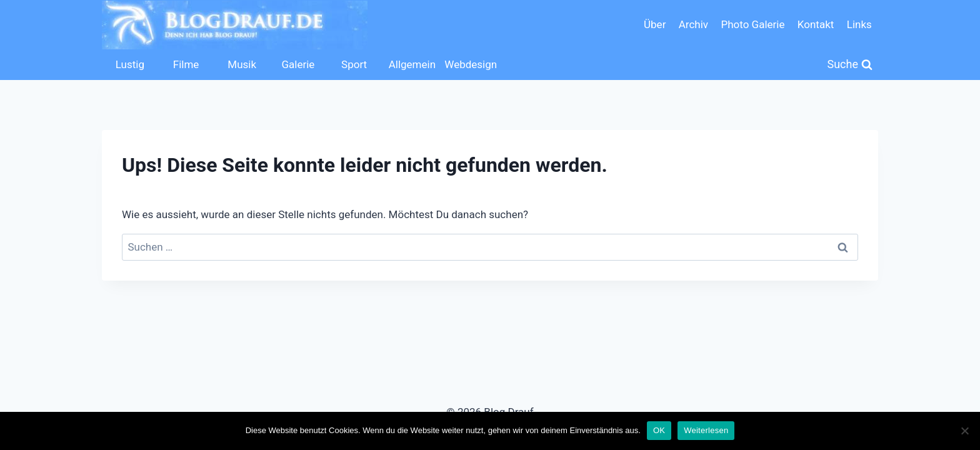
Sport (354, 64)
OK (659, 430)
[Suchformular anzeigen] (850, 65)
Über (655, 24)
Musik (242, 64)
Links (859, 24)
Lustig (130, 64)
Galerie (298, 64)
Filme (186, 64)
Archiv (693, 24)
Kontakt (816, 24)
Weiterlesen (706, 430)
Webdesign (469, 64)
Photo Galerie (752, 24)
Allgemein (412, 64)
